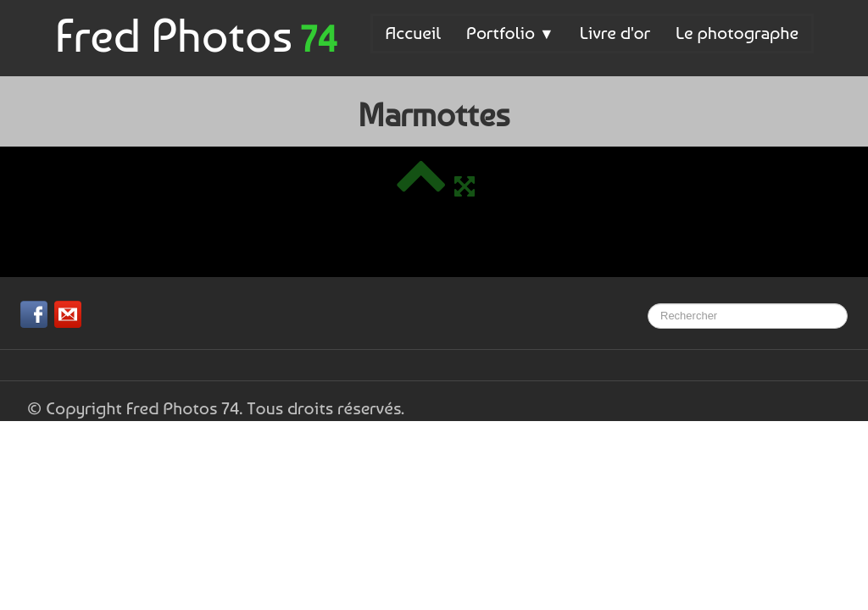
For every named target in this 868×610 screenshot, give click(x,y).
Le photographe (737, 33)
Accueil (413, 33)
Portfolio (510, 33)
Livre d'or (615, 33)
